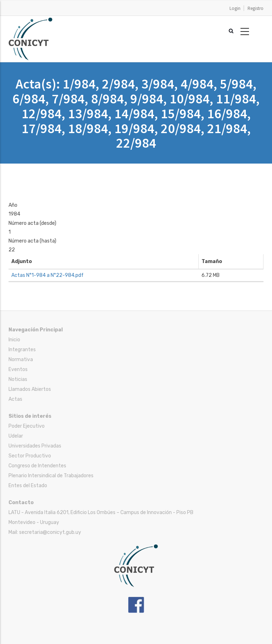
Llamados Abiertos (30, 389)
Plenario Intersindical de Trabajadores (51, 476)
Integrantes (22, 350)
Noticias (18, 379)
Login (235, 8)
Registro (256, 8)
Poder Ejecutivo (27, 426)
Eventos (18, 369)
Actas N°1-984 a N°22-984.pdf (47, 275)
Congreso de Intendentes (37, 466)
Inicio (14, 340)
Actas (15, 399)
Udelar (16, 436)
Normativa (21, 360)
